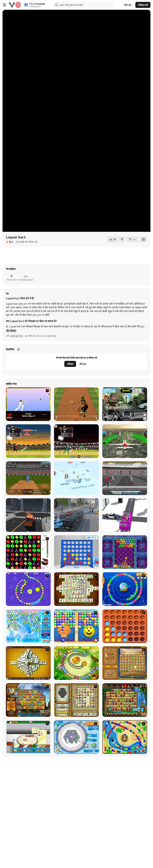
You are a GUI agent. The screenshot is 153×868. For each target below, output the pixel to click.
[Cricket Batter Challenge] (76, 404)
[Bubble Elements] (28, 626)
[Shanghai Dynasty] (76, 589)
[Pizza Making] (28, 737)
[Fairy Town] (76, 737)
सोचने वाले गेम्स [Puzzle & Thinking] (17, 336)
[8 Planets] (28, 589)
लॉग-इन (128, 5)
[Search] (56, 5)
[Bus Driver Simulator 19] (28, 515)
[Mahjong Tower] (28, 663)
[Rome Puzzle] (125, 700)
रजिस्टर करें (143, 5)
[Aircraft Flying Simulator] (125, 441)
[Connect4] (125, 626)
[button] (11, 331)
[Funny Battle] (76, 478)
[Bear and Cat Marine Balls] (125, 589)
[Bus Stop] (125, 515)
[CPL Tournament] (28, 441)
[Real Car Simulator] (125, 404)
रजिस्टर (70, 364)
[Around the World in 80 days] (28, 700)
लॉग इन (83, 364)
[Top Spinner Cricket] (28, 404)
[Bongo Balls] (125, 737)
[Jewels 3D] (28, 552)
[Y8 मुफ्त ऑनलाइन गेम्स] (15, 5)
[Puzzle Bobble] (125, 552)
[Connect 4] (76, 552)
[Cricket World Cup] (76, 441)
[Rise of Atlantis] (125, 663)
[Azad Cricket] (125, 478)
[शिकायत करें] (132, 239)
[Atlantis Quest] (76, 700)
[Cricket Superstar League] (28, 478)
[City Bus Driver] (76, 515)
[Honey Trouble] (76, 663)
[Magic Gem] (76, 626)
